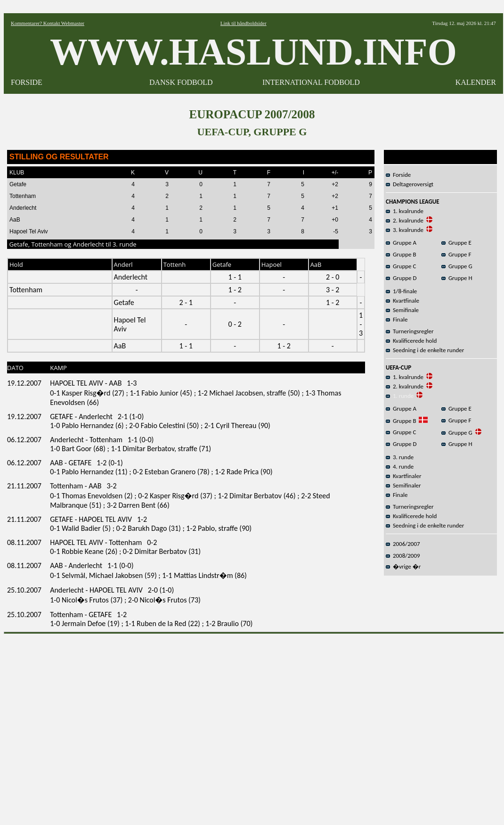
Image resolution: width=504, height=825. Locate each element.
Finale (397, 319)
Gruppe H (457, 278)
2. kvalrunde (405, 220)
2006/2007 (403, 544)
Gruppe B (401, 254)
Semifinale (402, 310)
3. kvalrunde (405, 230)
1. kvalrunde (405, 211)
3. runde (400, 457)
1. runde (400, 396)
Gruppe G (457, 266)
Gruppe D (401, 278)
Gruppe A (401, 243)
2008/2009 (403, 556)
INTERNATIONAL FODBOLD (311, 82)
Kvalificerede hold (411, 341)
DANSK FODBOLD (181, 82)
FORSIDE (27, 82)
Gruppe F (456, 254)
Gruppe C (401, 266)
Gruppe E (456, 243)
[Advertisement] (88, 726)
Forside (398, 175)
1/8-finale (401, 291)
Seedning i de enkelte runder (425, 350)
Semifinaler (403, 485)
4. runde (400, 466)
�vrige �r (403, 566)
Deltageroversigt (410, 184)
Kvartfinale (402, 301)
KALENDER (476, 82)
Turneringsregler (410, 331)
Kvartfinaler (403, 476)
